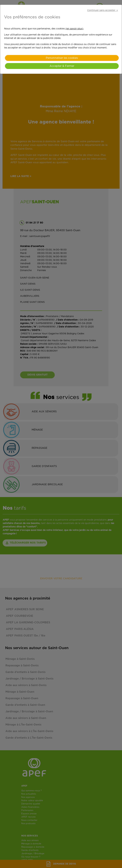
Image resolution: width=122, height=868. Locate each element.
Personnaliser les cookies (62, 58)
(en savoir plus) (74, 29)
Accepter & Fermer (62, 66)
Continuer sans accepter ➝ (103, 10)
